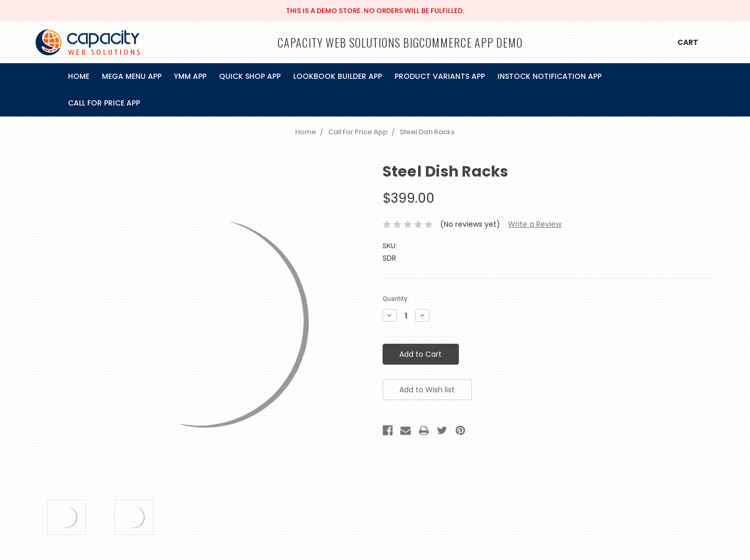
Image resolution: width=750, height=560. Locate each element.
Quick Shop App (250, 76)
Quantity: (396, 299)
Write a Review (535, 224)
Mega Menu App (132, 76)
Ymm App (190, 76)
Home (79, 76)
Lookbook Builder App (338, 76)
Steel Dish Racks (427, 132)
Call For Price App (104, 103)
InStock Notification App (550, 76)
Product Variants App (440, 76)
